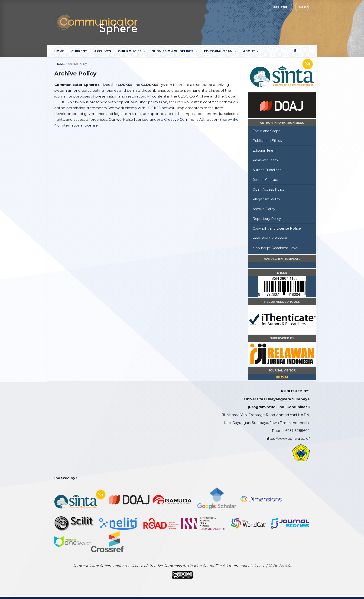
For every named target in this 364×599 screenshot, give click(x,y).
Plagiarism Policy (266, 199)
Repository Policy (267, 219)
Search (301, 50)
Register (280, 7)
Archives (103, 51)
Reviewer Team (265, 160)
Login (304, 7)
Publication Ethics (267, 141)
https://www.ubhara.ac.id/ (288, 438)
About (250, 51)
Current (79, 51)
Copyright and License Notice (277, 228)
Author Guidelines (267, 170)
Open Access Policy (269, 189)
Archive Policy (264, 209)
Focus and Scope (266, 131)
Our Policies (130, 51)
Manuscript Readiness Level (275, 248)
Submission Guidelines (173, 51)
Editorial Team (219, 51)
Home (59, 51)
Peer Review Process (270, 238)
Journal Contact (265, 180)
